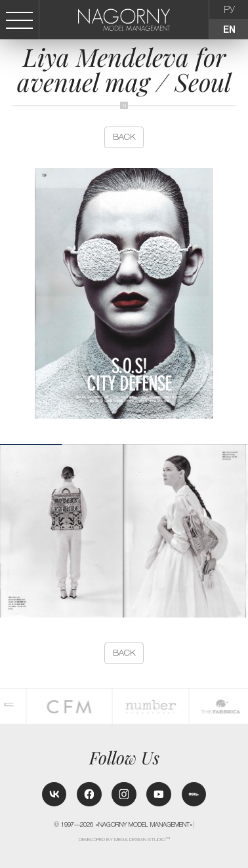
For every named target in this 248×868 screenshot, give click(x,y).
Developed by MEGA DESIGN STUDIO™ (124, 839)
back (124, 137)
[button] (243, 531)
